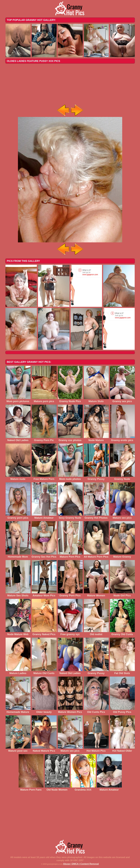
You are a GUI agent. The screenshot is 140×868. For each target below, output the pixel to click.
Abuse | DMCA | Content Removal (81, 864)
